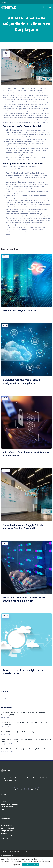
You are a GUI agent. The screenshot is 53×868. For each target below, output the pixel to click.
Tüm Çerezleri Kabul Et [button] (31, 865)
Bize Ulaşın (5, 838)
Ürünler (4, 802)
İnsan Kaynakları (7, 836)
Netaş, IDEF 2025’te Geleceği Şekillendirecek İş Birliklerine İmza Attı (26, 749)
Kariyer (4, 2)
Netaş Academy (7, 807)
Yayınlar (4, 833)
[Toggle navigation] (50, 7)
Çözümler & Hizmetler (9, 804)
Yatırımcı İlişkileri (7, 828)
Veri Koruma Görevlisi (7, 855)
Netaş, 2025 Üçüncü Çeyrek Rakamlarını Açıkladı (19, 732)
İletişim (13, 2)
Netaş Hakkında (7, 826)
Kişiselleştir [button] (17, 865)
